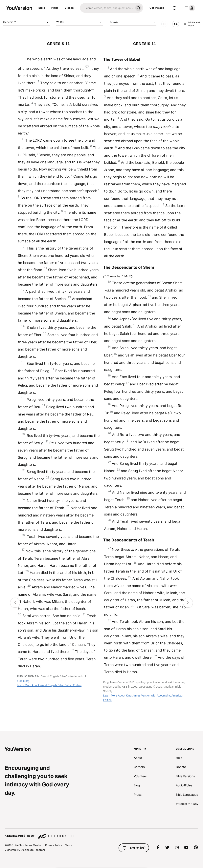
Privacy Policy (54, 845)
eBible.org (23, 681)
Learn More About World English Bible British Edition (49, 685)
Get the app (157, 8)
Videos (69, 8)
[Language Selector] (174, 8)
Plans (55, 8)
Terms (69, 845)
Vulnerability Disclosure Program (25, 850)
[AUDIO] (164, 24)
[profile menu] (189, 8)
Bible (42, 8)
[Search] (107, 8)
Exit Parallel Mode (192, 24)
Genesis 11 (27, 22)
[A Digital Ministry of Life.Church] (101, 834)
